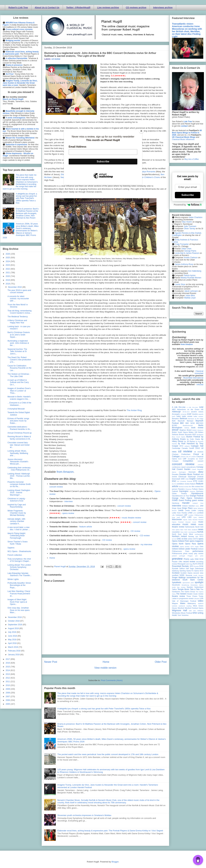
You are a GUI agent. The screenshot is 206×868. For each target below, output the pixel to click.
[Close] (141, 131)
